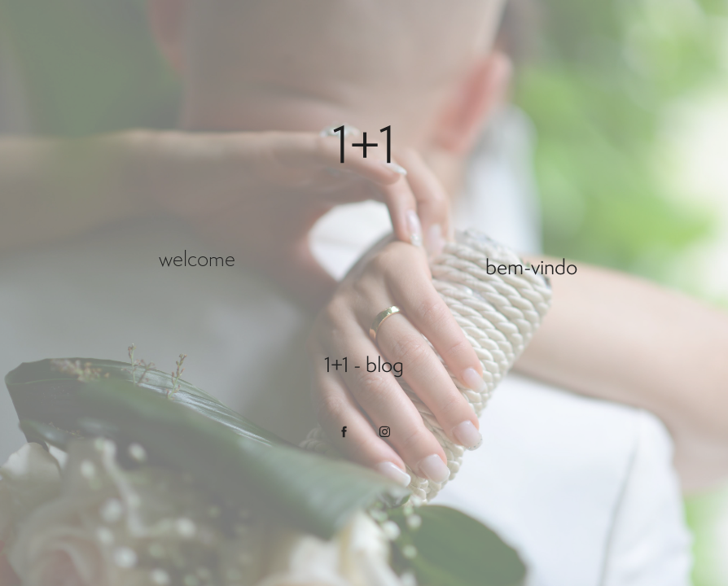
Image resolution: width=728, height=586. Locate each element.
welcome (197, 259)
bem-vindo (531, 267)
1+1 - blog (364, 364)
